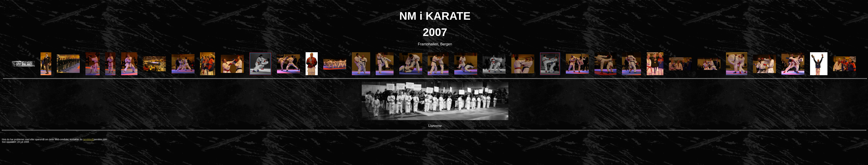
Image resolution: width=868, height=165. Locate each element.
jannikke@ (88, 139)
